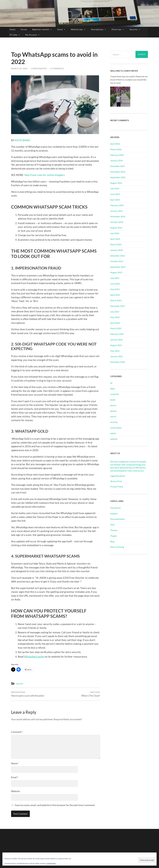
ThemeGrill (115, 508)
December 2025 (118, 166)
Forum (24, 29)
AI (111, 383)
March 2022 (116, 328)
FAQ (112, 525)
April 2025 (115, 200)
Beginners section (42, 29)
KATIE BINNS (22, 140)
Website (15, 791)
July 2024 (115, 233)
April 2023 (115, 295)
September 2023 (118, 267)
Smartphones (99, 29)
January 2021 (117, 356)
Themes (114, 530)
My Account (33, 35)
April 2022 (115, 323)
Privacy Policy (117, 487)
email (113, 400)
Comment (17, 732)
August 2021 (116, 345)
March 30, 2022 (19, 68)
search (113, 416)
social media (116, 428)
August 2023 (116, 272)
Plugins (114, 536)
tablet (113, 433)
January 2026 (117, 160)
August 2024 (116, 228)
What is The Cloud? (91, 694)
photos (114, 411)
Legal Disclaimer (118, 476)
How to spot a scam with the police (28, 694)
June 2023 (115, 284)
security (20, 684)
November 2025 (118, 172)
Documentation (118, 519)
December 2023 (118, 256)
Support (114, 513)
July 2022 (115, 312)
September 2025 (118, 177)
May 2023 (115, 289)
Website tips (78, 29)
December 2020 (118, 362)
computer (115, 394)
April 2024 (115, 239)
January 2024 (117, 250)
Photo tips (118, 29)
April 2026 (115, 144)
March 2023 (116, 300)
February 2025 (117, 205)
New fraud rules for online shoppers (45, 175)
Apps (113, 388)
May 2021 (115, 351)
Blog (112, 541)
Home (13, 29)
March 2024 (116, 244)
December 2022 (118, 306)
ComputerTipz (39, 68)
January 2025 (117, 211)
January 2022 (117, 340)
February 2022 (117, 334)
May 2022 (115, 317)
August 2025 (116, 183)
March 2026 (116, 149)
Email (62, 29)
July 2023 (115, 278)
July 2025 (115, 188)
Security (135, 29)
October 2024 (117, 222)
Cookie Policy (51, 863)
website (114, 439)
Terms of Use (116, 481)
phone (113, 405)
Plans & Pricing (117, 547)
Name (15, 763)
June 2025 (115, 194)
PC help (15, 35)
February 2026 (117, 155)
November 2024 (118, 216)
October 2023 (117, 261)
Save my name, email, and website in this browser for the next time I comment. (55, 805)
